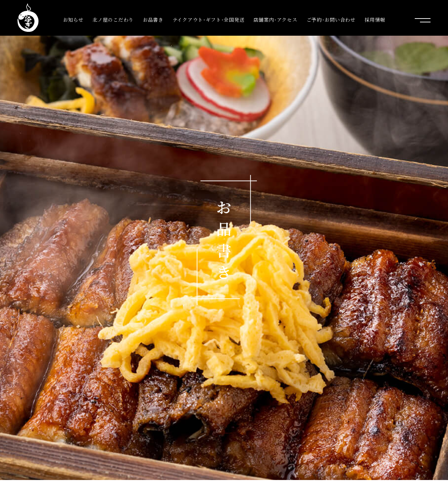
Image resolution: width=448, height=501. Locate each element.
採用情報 (375, 20)
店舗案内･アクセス (275, 20)
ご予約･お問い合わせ (331, 20)
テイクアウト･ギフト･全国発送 (209, 20)
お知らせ (73, 20)
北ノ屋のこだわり (113, 20)
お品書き (153, 20)
